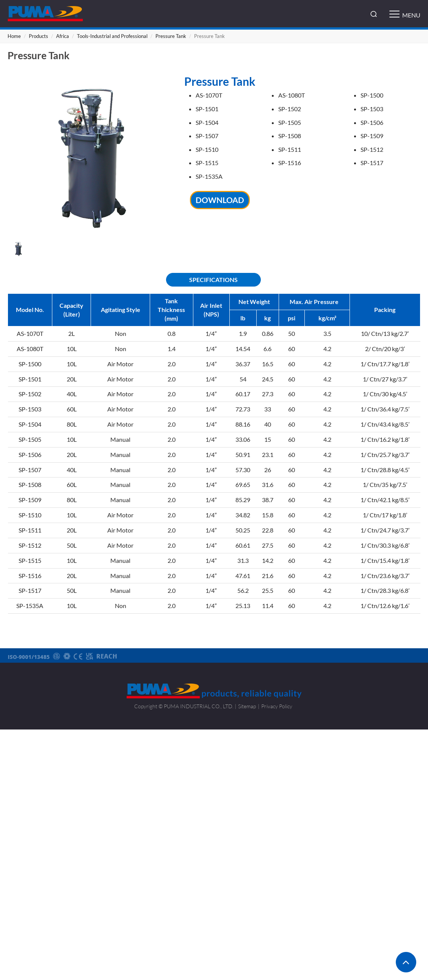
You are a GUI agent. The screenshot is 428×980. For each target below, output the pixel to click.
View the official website (231, 822)
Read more (182, 822)
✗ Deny (214, 763)
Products (38, 36)
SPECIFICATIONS (213, 280)
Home (14, 36)
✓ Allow (214, 754)
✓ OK (316, 975)
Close (214, 734)
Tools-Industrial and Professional (112, 36)
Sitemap (247, 706)
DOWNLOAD (220, 200)
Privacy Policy (277, 706)
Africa (63, 36)
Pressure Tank (171, 36)
